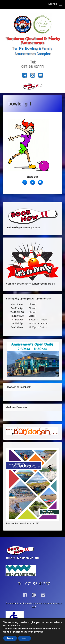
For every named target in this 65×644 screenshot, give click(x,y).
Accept (10, 638)
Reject (25, 638)
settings (38, 632)
